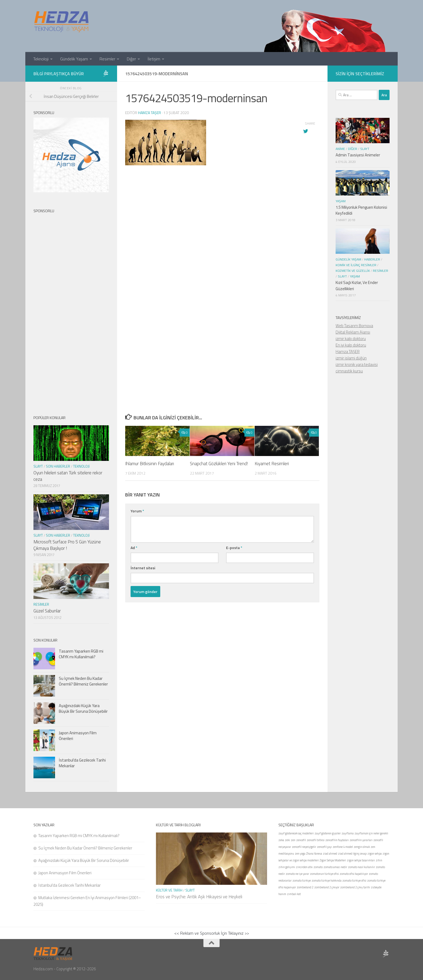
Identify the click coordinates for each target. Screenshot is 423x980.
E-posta (234, 548)
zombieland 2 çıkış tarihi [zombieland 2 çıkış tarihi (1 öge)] (355, 887)
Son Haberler (58, 466)
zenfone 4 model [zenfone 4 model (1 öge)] (343, 847)
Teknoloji (41, 59)
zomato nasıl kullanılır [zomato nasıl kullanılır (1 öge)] (361, 867)
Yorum (137, 511)
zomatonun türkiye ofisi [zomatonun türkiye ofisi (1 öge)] (324, 874)
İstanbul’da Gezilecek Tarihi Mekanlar (82, 763)
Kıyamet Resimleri (272, 464)
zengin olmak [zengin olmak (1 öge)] (362, 847)
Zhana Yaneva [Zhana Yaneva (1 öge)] (314, 854)
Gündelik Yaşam (74, 59)
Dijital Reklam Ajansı (353, 332)
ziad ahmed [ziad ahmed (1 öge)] (330, 854)
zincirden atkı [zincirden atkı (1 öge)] (304, 867)
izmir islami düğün (351, 358)
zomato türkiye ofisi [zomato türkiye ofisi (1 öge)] (354, 880)
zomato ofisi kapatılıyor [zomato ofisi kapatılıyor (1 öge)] (354, 874)
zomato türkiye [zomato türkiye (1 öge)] (302, 880)
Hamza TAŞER (348, 352)
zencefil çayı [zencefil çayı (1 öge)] (324, 847)
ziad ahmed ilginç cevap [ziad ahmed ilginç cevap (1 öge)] (352, 854)
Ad (134, 548)
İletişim (154, 59)
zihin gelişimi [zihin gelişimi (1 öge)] (287, 867)
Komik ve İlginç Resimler (356, 265)
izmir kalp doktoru (351, 339)
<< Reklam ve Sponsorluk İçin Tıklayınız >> (212, 933)
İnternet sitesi (143, 568)
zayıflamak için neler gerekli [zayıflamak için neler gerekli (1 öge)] (371, 833)
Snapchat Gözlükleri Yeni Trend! (219, 464)
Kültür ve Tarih (169, 890)
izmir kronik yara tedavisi (357, 364)
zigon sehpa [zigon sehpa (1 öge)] (375, 854)
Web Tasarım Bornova (354, 326)
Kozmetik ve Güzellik (353, 271)
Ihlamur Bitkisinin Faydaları (150, 464)
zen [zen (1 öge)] (293, 840)
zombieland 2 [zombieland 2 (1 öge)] (305, 887)
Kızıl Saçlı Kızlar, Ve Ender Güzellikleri (357, 286)
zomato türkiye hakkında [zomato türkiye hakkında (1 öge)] (327, 880)
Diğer (131, 59)
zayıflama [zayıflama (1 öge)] (348, 833)
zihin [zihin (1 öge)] (379, 860)
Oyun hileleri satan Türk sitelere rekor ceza (68, 476)
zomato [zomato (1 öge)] (318, 867)
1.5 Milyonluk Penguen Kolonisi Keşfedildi (361, 210)
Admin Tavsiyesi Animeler (358, 155)
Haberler (372, 259)
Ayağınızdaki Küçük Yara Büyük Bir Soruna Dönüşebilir (83, 708)
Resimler (107, 59)
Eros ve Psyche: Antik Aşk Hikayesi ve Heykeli (199, 897)
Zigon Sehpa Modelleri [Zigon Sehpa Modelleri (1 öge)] (333, 860)
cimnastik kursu (349, 371)
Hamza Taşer (150, 113)
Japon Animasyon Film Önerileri (78, 736)
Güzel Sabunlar (47, 611)
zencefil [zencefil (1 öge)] (301, 840)
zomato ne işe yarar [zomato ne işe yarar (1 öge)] (297, 874)
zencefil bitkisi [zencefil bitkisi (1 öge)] (316, 840)
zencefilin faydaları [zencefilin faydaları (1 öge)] (337, 840)
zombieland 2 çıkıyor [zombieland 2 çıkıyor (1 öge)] (327, 887)
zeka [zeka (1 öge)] (281, 840)
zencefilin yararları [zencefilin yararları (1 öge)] (361, 840)
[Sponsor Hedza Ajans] (106, 73)
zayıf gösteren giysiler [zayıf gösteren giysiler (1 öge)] (328, 833)
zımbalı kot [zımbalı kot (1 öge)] (294, 894)
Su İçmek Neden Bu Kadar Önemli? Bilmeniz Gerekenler (83, 681)
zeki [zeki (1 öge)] (287, 840)
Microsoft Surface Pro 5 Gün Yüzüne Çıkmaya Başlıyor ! (67, 545)
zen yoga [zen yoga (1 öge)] (300, 854)
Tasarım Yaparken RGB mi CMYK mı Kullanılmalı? (81, 654)
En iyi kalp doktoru (351, 345)
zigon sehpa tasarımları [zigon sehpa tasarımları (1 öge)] (361, 860)
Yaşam (341, 201)
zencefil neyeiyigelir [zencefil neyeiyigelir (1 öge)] (304, 847)
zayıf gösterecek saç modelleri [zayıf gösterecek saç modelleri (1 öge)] (296, 833)
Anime (340, 149)
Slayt (38, 466)
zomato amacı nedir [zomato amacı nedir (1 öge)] (335, 867)
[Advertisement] (222, 276)
